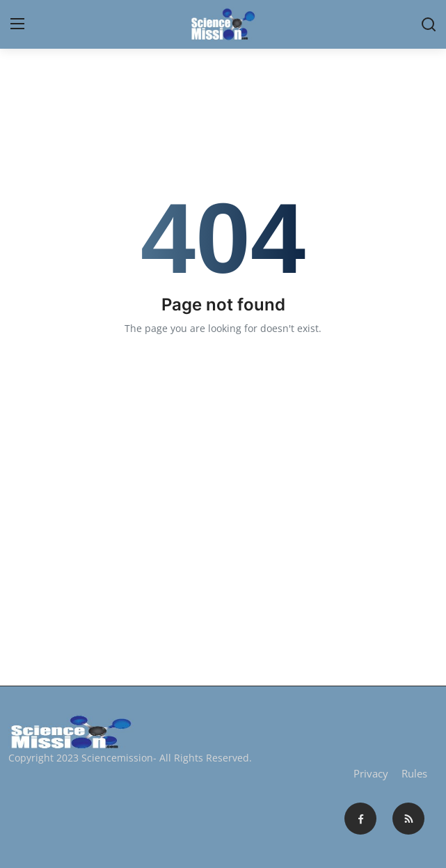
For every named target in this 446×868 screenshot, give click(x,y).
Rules (414, 773)
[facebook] (360, 819)
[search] (429, 24)
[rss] (408, 819)
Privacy (371, 773)
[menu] (17, 24)
